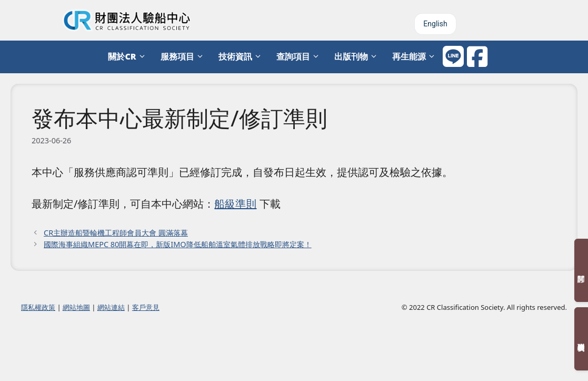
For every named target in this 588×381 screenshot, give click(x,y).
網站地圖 (76, 307)
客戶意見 (146, 307)
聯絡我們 (581, 339)
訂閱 (581, 270)
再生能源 (416, 57)
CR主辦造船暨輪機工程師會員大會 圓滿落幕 (116, 233)
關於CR (129, 57)
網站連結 (111, 307)
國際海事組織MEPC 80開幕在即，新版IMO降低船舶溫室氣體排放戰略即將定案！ (178, 244)
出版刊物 (358, 57)
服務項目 (184, 57)
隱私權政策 (38, 307)
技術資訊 (242, 57)
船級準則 (235, 204)
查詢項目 (300, 57)
